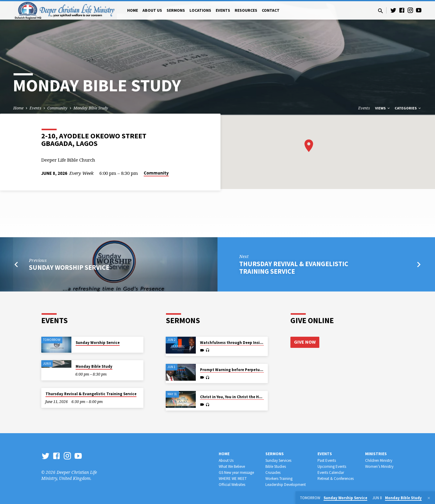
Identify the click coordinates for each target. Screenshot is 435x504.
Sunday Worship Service (69, 267)
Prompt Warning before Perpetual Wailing (239, 370)
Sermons (176, 10)
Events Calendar (331, 473)
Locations (200, 10)
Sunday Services (278, 460)
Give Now (305, 342)
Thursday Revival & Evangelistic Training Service (294, 268)
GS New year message (236, 473)
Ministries (376, 454)
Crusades (273, 473)
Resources (246, 10)
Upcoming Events (332, 466)
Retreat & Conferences (336, 479)
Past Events (327, 460)
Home (133, 10)
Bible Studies (276, 466)
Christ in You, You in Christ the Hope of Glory (241, 397)
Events (223, 10)
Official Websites (232, 485)
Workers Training (279, 479)
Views (383, 108)
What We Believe (232, 466)
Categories (408, 108)
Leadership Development (286, 485)
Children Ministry (379, 460)
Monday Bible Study (91, 108)
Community (57, 108)
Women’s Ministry (379, 466)
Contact (271, 10)
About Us (152, 10)
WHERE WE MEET (233, 479)
